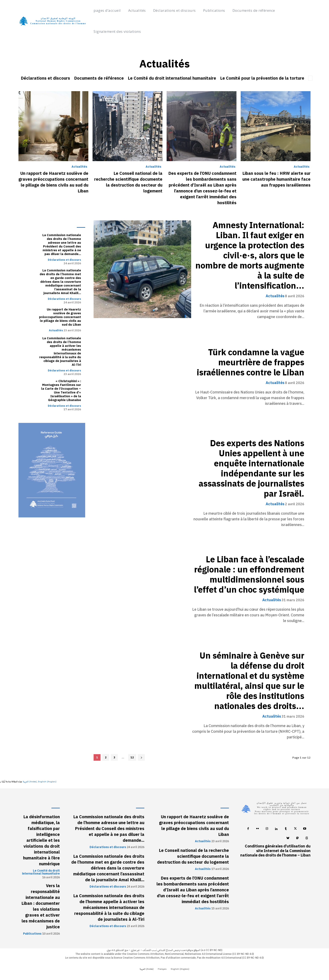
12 (132, 757)
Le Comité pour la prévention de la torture (262, 78)
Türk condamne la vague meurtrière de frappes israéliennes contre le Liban (251, 363)
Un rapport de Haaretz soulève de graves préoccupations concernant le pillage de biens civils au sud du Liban (53, 182)
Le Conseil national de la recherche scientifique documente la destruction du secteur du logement (128, 182)
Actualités (79, 167)
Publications (32, 934)
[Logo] (55, 21)
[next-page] (141, 757)
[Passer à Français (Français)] (162, 969)
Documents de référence (99, 78)
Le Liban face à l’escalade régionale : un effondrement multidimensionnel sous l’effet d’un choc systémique (249, 575)
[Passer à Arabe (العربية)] (30, 782)
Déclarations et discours (45, 78)
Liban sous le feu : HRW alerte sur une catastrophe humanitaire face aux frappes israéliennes (276, 179)
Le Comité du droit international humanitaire (172, 78)
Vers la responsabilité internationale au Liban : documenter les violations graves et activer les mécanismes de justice (41, 906)
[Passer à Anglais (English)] (47, 782)
